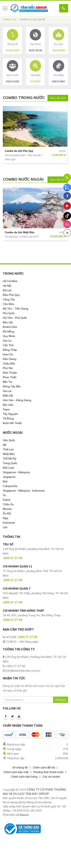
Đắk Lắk (8, 396)
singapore (9, 477)
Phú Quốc (9, 313)
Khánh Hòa (10, 327)
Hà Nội (7, 286)
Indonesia (9, 523)
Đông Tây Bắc (12, 386)
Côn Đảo (9, 304)
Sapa (6, 409)
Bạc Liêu (8, 405)
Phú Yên (8, 368)
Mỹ (5, 445)
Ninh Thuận (10, 373)
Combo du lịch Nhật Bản (20, 232)
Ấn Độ (7, 513)
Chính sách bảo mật (16, 772)
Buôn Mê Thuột (12, 423)
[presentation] (6, 138)
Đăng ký (61, 700)
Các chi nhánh (51, 777)
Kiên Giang (10, 359)
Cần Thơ (8, 345)
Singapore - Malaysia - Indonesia (24, 491)
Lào (5, 527)
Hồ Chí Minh (10, 281)
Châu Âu (8, 504)
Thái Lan (8, 449)
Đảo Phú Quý (11, 295)
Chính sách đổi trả (44, 767)
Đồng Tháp (10, 350)
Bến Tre (8, 382)
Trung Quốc (10, 463)
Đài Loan (9, 468)
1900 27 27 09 (27, 637)
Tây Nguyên (10, 414)
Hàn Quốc (9, 440)
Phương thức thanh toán (48, 772)
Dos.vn (24, 815)
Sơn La (7, 341)
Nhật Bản (9, 454)
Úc (4, 495)
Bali (5, 481)
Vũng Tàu (9, 299)
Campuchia (10, 486)
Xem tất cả (58, 98)
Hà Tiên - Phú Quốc (15, 318)
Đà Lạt (7, 290)
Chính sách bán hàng (24, 777)
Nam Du (8, 354)
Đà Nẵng (9, 331)
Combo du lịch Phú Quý (19, 151)
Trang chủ (10, 19)
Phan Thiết (10, 377)
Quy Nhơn (9, 336)
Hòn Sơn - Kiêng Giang (17, 400)
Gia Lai (7, 391)
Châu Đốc (9, 364)
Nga (5, 518)
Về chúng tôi (20, 767)
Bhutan (7, 509)
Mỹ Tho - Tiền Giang (16, 309)
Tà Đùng (8, 418)
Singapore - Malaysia (16, 472)
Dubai (7, 500)
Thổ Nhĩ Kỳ (10, 459)
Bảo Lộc (8, 322)
